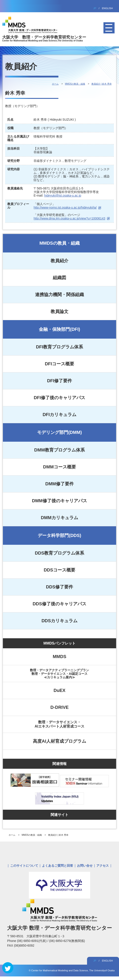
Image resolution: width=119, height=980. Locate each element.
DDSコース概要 (59, 570)
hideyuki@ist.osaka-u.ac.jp (63, 195)
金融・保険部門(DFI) (59, 329)
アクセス (103, 866)
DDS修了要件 (59, 587)
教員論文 (59, 311)
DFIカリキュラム (59, 415)
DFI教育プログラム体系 (59, 347)
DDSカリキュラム (59, 621)
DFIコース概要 (59, 364)
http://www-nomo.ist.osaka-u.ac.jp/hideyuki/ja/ (65, 207)
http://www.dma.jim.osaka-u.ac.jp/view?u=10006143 (69, 218)
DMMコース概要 (59, 467)
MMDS (59, 657)
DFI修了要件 (59, 381)
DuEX (59, 690)
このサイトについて (24, 866)
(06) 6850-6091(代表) (32, 941)
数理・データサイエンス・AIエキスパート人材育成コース (59, 724)
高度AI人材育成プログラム (59, 741)
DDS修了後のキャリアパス (59, 604)
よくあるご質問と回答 (58, 866)
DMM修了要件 (59, 484)
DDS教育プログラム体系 (59, 553)
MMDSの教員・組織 (59, 243)
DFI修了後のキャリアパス (59, 398)
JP (95, 8)
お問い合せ (85, 866)
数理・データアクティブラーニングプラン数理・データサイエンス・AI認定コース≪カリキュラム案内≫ (59, 674)
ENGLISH (107, 8)
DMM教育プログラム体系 (59, 450)
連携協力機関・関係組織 (59, 295)
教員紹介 (59, 261)
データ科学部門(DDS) (59, 535)
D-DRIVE (59, 707)
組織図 (59, 278)
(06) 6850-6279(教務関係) (67, 941)
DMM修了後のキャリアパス (59, 501)
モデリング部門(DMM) (59, 432)
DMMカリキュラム (59, 518)
